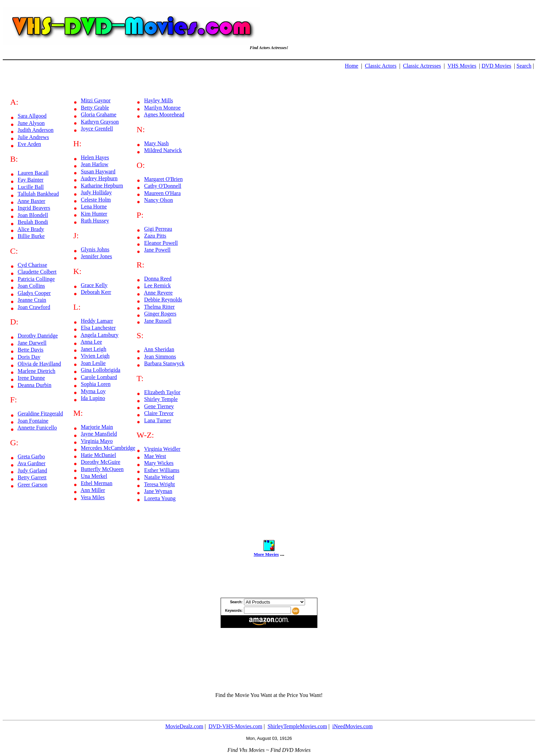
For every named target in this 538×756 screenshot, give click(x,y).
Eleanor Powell (161, 243)
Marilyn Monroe (162, 108)
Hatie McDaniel (99, 455)
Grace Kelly (94, 285)
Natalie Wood (159, 477)
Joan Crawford (34, 307)
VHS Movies (462, 66)
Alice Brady (31, 229)
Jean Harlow (95, 164)
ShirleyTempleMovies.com (297, 726)
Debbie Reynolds (163, 300)
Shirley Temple (161, 399)
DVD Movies (496, 66)
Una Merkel (94, 476)
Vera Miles (93, 497)
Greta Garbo (32, 456)
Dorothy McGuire (101, 462)
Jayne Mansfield (99, 434)
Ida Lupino (93, 398)
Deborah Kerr (96, 292)
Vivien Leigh (95, 356)
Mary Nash (156, 143)
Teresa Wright (160, 484)
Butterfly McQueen (102, 469)
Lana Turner (158, 420)
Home (352, 66)
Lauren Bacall (33, 173)
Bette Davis (31, 350)
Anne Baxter (31, 201)
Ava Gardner (32, 463)
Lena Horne (94, 207)
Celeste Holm (96, 200)
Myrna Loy (93, 391)
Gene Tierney (159, 406)
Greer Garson (33, 485)
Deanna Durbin (35, 385)
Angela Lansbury (100, 335)
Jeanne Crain (32, 300)
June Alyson (31, 123)
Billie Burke (31, 236)
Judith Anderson (36, 130)
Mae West (155, 456)
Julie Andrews (33, 137)
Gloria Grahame (99, 114)
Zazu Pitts (155, 236)
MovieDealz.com (184, 726)
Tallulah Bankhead (38, 194)
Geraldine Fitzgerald (40, 414)
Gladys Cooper (34, 293)
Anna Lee (91, 342)
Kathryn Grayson (100, 122)
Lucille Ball (31, 187)
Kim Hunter (94, 214)
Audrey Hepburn (99, 178)
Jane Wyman (158, 491)
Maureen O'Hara (162, 193)
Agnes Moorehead (164, 114)
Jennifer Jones (97, 256)
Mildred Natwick (163, 150)
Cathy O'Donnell (163, 186)
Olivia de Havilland (39, 364)
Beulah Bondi (33, 222)
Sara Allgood (32, 116)
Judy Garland (33, 471)
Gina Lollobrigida (101, 370)
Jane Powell (157, 250)
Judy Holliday (96, 192)
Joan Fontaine (33, 421)
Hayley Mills (159, 100)
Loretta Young (160, 498)
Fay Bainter (31, 180)
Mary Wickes (159, 463)
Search (524, 66)
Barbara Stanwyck (164, 363)
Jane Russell (158, 321)
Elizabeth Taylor (162, 392)
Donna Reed (158, 279)
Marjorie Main (97, 427)
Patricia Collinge (36, 279)
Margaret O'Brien (163, 179)
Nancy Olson (159, 200)
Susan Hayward (98, 171)
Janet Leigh (94, 349)
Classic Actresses (422, 66)
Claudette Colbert (37, 272)
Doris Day (29, 357)
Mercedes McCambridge (108, 448)
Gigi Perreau (158, 229)
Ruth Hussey (95, 221)
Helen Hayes (95, 157)
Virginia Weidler (162, 449)
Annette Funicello (37, 428)
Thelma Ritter (159, 307)
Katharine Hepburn (102, 186)
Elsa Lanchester (98, 328)
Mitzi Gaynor (96, 100)
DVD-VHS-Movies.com (236, 726)
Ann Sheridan (159, 349)
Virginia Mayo (97, 441)
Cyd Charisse (33, 265)
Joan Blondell (33, 215)
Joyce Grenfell (97, 129)
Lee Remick (157, 285)
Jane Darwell (32, 343)
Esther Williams (162, 470)
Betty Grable (95, 108)
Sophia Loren (96, 384)
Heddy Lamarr (97, 321)
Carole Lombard (99, 377)
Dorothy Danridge (38, 336)
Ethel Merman (97, 483)
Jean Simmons (160, 357)
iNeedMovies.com (352, 726)
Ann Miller (93, 490)
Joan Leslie (93, 363)
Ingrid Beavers (34, 208)
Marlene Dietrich (37, 371)
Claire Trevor (159, 413)
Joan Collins (32, 286)
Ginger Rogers (160, 314)
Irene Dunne (32, 378)
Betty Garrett (32, 477)
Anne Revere (158, 293)
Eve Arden (30, 144)
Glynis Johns (95, 249)
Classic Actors (381, 66)
